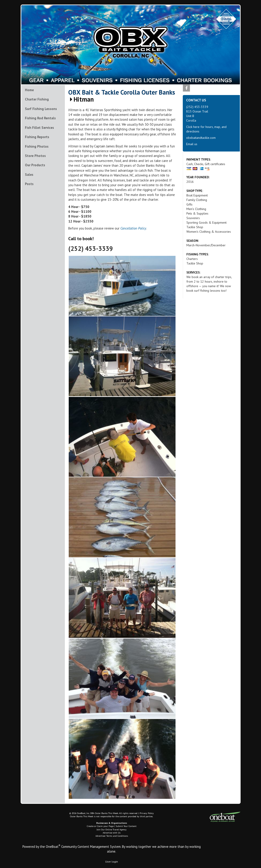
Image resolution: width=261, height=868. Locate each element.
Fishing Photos (37, 146)
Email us (192, 144)
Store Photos (35, 156)
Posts (29, 184)
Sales (29, 175)
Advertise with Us (112, 833)
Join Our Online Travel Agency (112, 830)
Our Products (35, 165)
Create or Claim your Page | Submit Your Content (112, 826)
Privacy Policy (147, 813)
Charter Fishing (37, 99)
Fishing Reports (37, 137)
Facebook (187, 89)
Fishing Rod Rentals (40, 118)
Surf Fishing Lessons (41, 109)
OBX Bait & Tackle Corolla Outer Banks (122, 92)
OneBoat (53, 847)
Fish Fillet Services (39, 128)
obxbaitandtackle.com (201, 138)
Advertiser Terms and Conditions (112, 836)
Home (29, 90)
